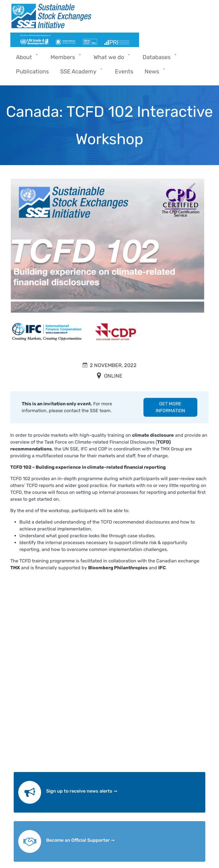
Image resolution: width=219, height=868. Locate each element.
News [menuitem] (153, 73)
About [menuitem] (25, 59)
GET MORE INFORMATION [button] (170, 407)
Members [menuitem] (64, 59)
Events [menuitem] (124, 71)
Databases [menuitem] (158, 59)
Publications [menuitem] (32, 71)
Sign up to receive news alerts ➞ (82, 791)
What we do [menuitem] (110, 59)
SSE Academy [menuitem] (80, 73)
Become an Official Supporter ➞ (80, 840)
